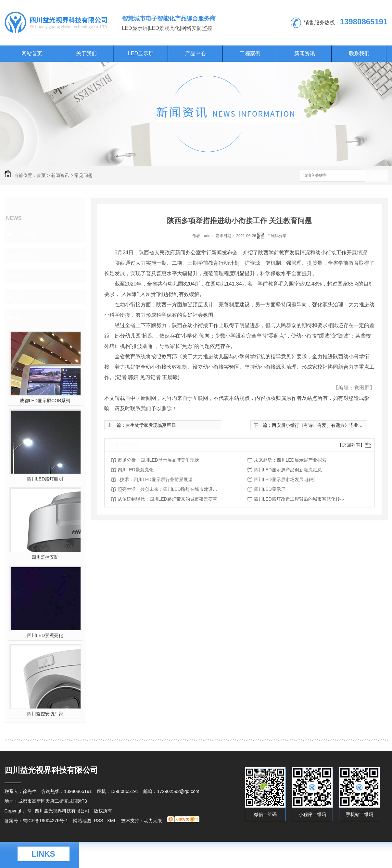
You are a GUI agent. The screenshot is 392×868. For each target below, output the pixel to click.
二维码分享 (277, 236)
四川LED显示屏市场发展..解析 (285, 479)
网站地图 (82, 821)
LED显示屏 (141, 53)
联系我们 (359, 53)
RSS (99, 821)
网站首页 (32, 53)
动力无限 (153, 821)
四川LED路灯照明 (45, 479)
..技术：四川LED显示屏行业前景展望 (155, 479)
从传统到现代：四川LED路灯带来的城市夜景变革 (167, 499)
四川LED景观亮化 (45, 635)
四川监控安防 (45, 557)
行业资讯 (26, 255)
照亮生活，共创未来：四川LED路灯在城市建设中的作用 (170, 489)
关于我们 (86, 53)
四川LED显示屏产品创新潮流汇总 (288, 470)
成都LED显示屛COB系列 (45, 401)
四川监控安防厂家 (45, 714)
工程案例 (250, 53)
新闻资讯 (305, 53)
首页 (41, 175)
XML (112, 821)
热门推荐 (26, 317)
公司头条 (26, 234)
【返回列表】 (351, 445)
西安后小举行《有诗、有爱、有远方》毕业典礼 (320, 425)
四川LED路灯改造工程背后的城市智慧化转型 (299, 499)
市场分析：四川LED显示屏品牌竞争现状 (158, 460)
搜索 (376, 176)
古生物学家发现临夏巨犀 (151, 425)
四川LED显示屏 (270, 489)
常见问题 (83, 175)
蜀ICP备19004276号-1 (45, 821)
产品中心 (196, 53)
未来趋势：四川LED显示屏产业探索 (290, 460)
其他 (20, 297)
